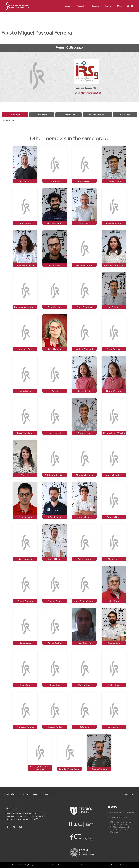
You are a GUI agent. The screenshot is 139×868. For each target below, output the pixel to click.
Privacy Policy (9, 794)
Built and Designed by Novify (23, 865)
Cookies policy (86, 865)
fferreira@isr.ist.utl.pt (91, 93)
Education (95, 6)
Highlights (24, 794)
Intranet (45, 794)
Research (81, 6)
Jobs (35, 794)
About (69, 6)
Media (120, 6)
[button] (132, 6)
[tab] (15, 115)
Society (109, 6)
